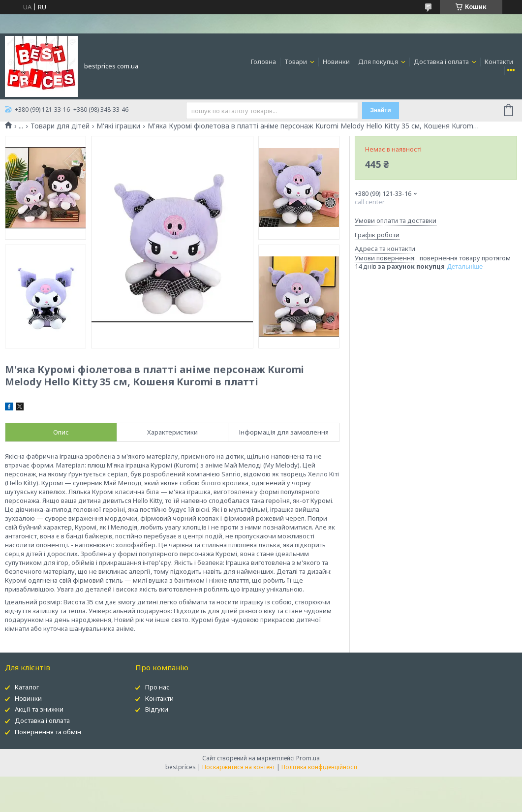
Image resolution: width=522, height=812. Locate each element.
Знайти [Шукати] (381, 110)
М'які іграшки (118, 126)
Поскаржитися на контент (239, 767)
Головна (263, 62)
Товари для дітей (60, 126)
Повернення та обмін (48, 732)
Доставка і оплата (442, 62)
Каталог (27, 687)
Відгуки (157, 709)
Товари (296, 62)
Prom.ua (308, 758)
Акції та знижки (39, 709)
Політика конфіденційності (319, 767)
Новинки (336, 62)
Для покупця (379, 62)
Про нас (157, 687)
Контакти (499, 62)
